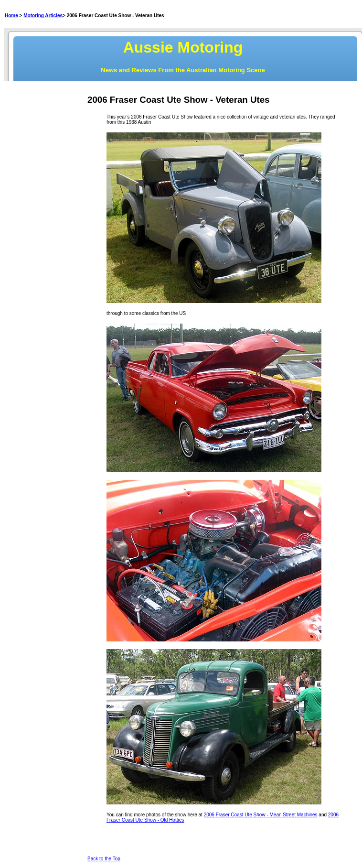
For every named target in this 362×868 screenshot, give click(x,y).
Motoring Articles (43, 16)
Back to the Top (104, 859)
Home (11, 16)
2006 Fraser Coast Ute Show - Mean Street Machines (261, 815)
